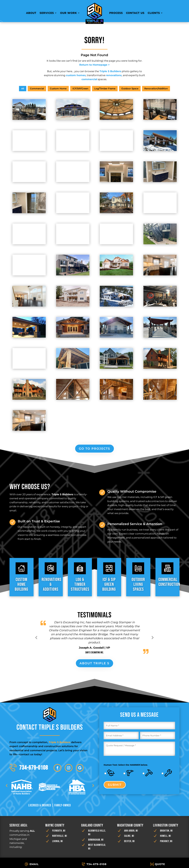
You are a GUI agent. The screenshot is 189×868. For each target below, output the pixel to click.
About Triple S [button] (94, 663)
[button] (57, 770)
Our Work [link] (69, 13)
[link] (95, 13)
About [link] (31, 13)
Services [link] (47, 13)
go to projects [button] (94, 449)
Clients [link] (154, 13)
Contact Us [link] (135, 13)
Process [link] (116, 13)
